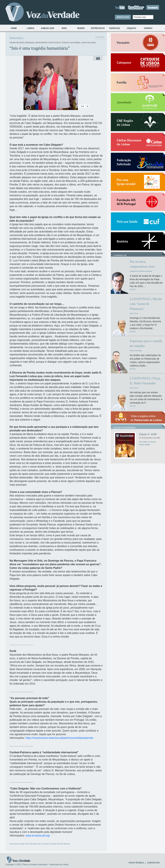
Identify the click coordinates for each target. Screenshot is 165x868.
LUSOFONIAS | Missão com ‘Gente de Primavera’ (146, 304)
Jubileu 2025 (47, 28)
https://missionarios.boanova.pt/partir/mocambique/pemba (59, 738)
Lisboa (31, 28)
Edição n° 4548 (148, 434)
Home (14, 28)
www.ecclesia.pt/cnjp (38, 836)
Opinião (148, 28)
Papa (64, 28)
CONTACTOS (153, 863)
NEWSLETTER (123, 17)
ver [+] (132, 289)
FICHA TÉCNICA (136, 863)
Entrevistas (98, 28)
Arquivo (131, 28)
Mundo (81, 28)
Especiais (115, 28)
